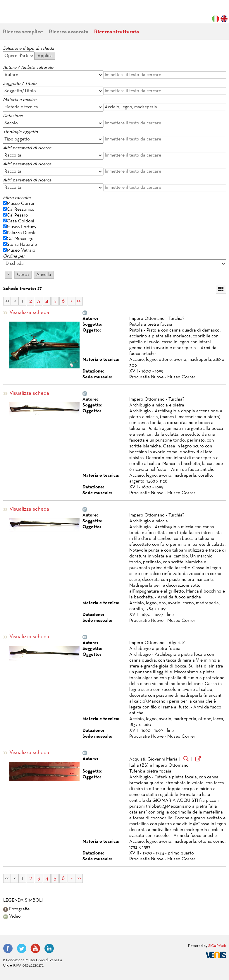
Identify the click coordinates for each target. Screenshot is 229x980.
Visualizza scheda (29, 313)
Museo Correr (21, 204)
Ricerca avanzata (69, 32)
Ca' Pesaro (17, 215)
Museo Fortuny (21, 227)
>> (79, 301)
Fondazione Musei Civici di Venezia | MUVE (27, 15)
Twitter (22, 948)
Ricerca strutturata (117, 32)
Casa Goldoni (20, 221)
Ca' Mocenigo (20, 239)
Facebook (8, 948)
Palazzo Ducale (22, 233)
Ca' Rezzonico (21, 210)
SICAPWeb (217, 946)
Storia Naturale (22, 245)
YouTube (35, 948)
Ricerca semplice (23, 32)
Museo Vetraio (21, 250)
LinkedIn (49, 948)
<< (7, 301)
